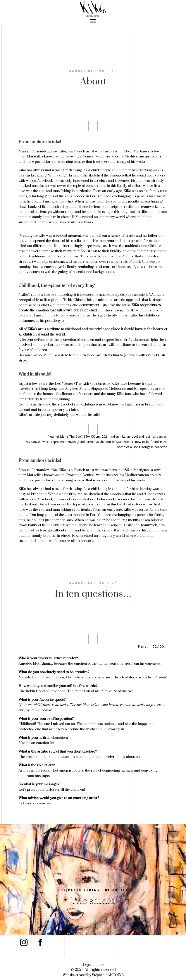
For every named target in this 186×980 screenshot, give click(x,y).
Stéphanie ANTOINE (108, 975)
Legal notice (93, 965)
